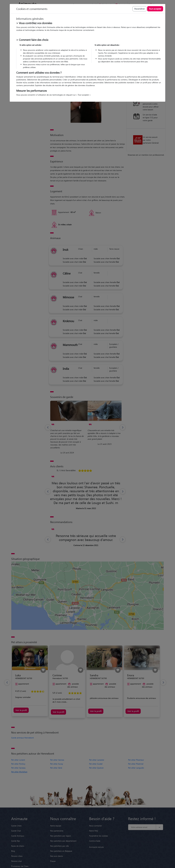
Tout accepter (155, 9)
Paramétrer (140, 9)
